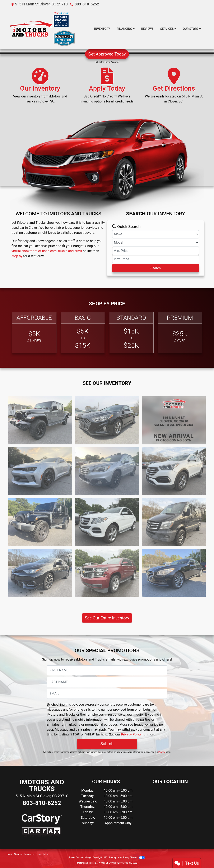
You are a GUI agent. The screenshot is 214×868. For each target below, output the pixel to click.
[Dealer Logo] (31, 29)
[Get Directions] (174, 87)
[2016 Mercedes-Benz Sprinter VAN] (174, 522)
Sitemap (113, 857)
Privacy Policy (131, 735)
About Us (18, 854)
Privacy (162, 752)
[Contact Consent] (48, 708)
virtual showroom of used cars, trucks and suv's (47, 251)
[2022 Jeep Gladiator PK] (40, 420)
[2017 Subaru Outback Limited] (107, 471)
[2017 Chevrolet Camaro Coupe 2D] (40, 471)
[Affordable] (34, 333)
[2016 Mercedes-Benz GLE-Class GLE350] (107, 522)
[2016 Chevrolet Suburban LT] (107, 573)
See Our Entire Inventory (107, 618)
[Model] (156, 243)
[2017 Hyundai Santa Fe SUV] (174, 471)
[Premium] (180, 333)
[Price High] (156, 259)
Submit (107, 744)
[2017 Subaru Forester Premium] (174, 420)
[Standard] (131, 333)
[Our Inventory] (40, 87)
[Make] (156, 234)
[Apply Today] (107, 87)
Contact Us (29, 854)
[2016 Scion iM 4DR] (40, 573)
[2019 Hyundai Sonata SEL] (107, 420)
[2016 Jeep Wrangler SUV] (40, 522)
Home (10, 854)
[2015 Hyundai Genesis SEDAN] (174, 573)
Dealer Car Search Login (80, 857)
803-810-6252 (87, 4)
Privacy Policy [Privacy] (42, 854)
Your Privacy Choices (131, 857)
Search (156, 268)
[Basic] (83, 333)
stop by (17, 256)
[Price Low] (156, 251)
